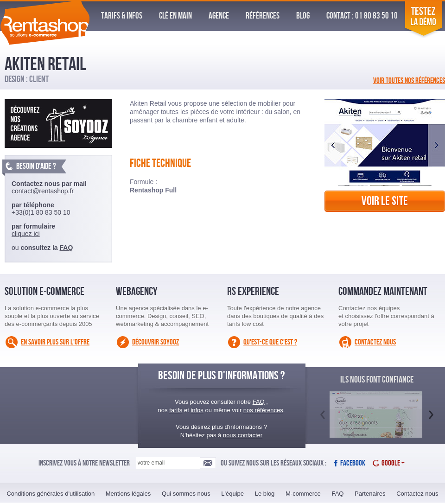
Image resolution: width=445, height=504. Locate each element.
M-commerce (303, 494)
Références (263, 16)
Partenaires (370, 494)
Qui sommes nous (186, 494)
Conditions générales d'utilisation (51, 494)
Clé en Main (175, 16)
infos (197, 410)
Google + (393, 463)
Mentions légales (128, 494)
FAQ (67, 248)
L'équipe (232, 494)
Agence (219, 16)
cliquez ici (26, 234)
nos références (263, 410)
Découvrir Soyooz (156, 342)
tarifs (176, 410)
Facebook (353, 463)
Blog (303, 16)
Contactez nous (375, 342)
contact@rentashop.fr (43, 191)
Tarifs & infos (122, 16)
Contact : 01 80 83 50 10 (362, 16)
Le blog (265, 494)
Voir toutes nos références (409, 81)
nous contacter (243, 435)
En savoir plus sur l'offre (55, 342)
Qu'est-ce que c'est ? (270, 342)
